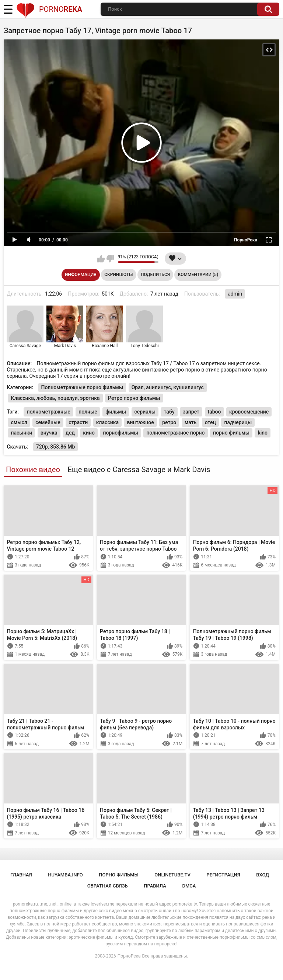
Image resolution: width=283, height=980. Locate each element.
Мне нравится (101, 259)
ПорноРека (129, 956)
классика (107, 422)
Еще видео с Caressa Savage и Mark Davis (139, 470)
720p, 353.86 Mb (56, 447)
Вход (263, 875)
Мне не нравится (110, 259)
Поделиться (155, 275)
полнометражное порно (175, 433)
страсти (78, 422)
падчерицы (238, 422)
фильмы (116, 412)
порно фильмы (231, 433)
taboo (214, 412)
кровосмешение (249, 412)
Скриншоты (118, 275)
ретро (169, 422)
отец (210, 422)
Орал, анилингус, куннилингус (168, 387)
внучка (49, 433)
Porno (49, 9)
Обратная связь (108, 886)
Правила (155, 886)
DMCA (189, 886)
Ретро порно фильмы (134, 398)
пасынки (21, 433)
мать (191, 422)
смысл (19, 422)
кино (89, 433)
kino (263, 433)
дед (70, 433)
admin (235, 294)
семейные (48, 422)
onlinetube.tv (172, 875)
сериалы (145, 412)
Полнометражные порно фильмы (82, 387)
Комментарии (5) (198, 275)
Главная (21, 875)
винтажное (140, 422)
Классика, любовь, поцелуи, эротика (55, 398)
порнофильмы (120, 433)
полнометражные (48, 412)
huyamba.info (65, 875)
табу (169, 412)
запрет (191, 412)
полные (88, 412)
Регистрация (223, 875)
